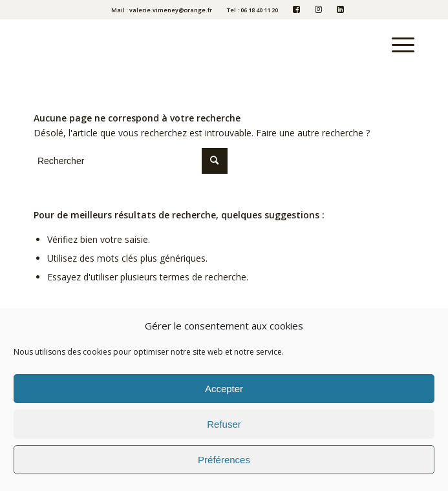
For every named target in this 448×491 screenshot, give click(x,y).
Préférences (224, 460)
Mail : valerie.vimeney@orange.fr (162, 10)
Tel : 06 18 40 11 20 (252, 10)
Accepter (224, 389)
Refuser (224, 424)
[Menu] (397, 45)
